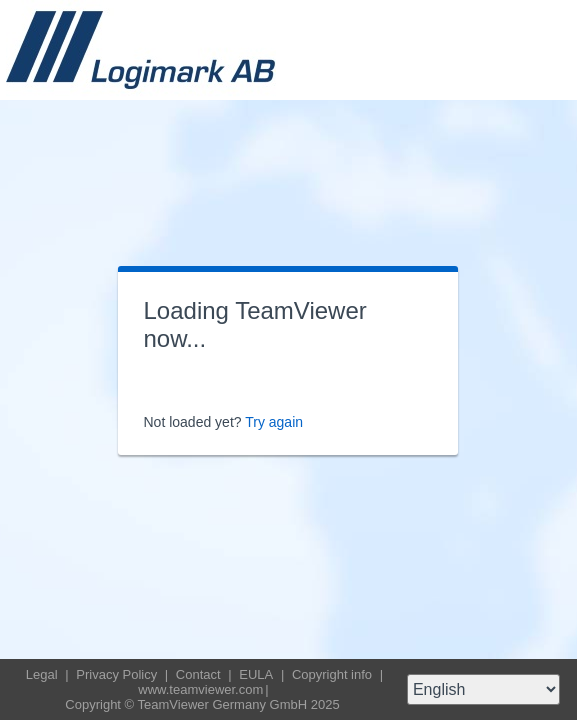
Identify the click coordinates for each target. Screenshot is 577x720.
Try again (274, 422)
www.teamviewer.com (200, 689)
